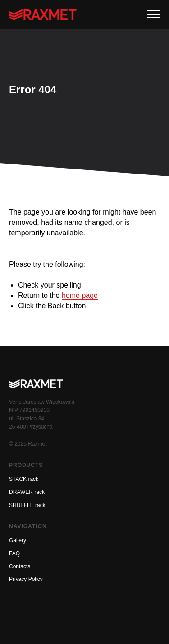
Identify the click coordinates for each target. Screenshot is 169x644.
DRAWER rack (27, 492)
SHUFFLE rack (27, 505)
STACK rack (24, 479)
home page (80, 295)
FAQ (14, 553)
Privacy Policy (26, 579)
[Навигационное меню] (154, 14)
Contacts (20, 566)
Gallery (18, 540)
